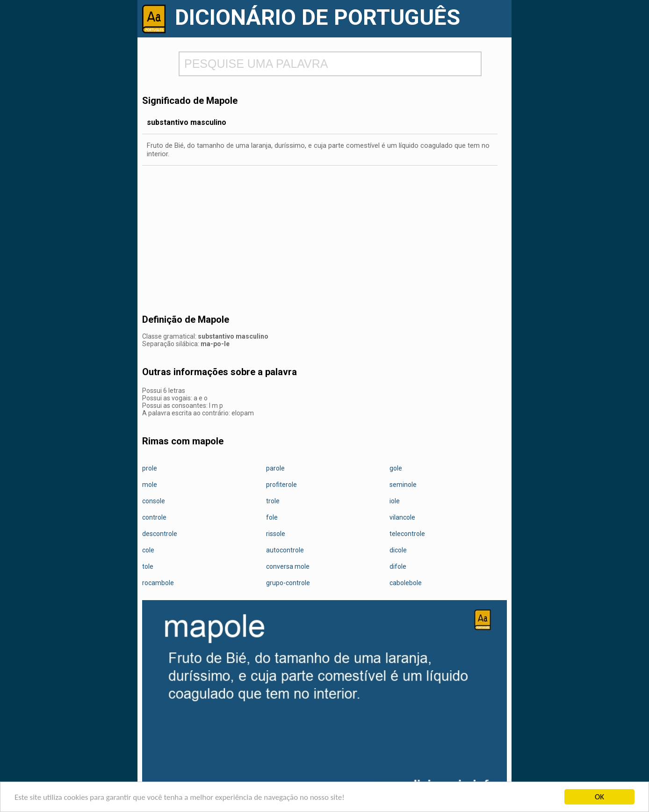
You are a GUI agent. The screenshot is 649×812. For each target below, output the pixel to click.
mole (150, 485)
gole (396, 468)
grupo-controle (288, 583)
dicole (398, 550)
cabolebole (406, 583)
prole (150, 468)
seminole (403, 485)
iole (395, 501)
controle (154, 517)
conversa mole (288, 566)
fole (272, 517)
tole (148, 566)
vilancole (402, 517)
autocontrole (285, 550)
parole (275, 468)
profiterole (281, 485)
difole (398, 566)
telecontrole (407, 534)
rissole (276, 534)
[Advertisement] (324, 240)
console (154, 501)
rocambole (158, 583)
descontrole (160, 534)
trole (273, 501)
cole (148, 550)
